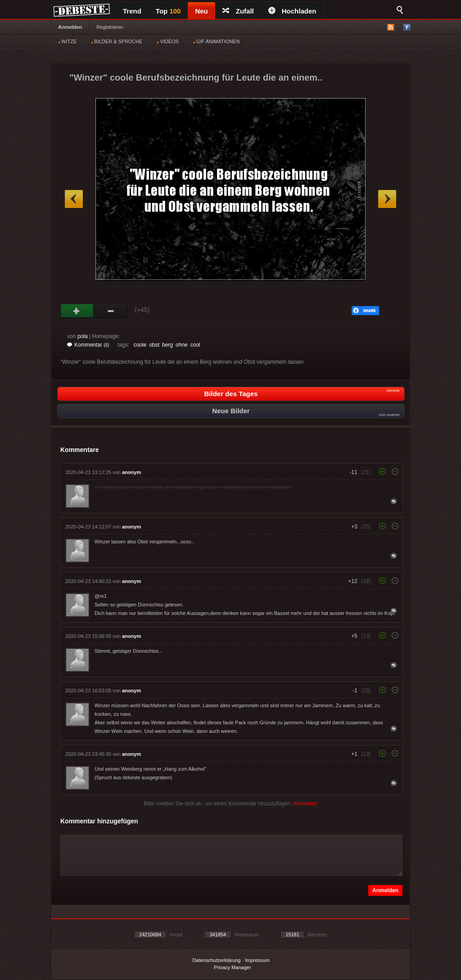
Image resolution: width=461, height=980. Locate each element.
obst (154, 345)
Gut (77, 311)
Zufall (238, 11)
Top (168, 11)
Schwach (111, 311)
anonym (131, 472)
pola (83, 336)
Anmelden (70, 27)
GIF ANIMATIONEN (216, 41)
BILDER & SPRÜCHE (117, 41)
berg (167, 345)
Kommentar (88, 345)
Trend (132, 11)
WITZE (67, 41)
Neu (201, 11)
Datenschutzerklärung (216, 960)
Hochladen (292, 11)
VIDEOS (168, 41)
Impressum (257, 960)
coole (140, 345)
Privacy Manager (233, 967)
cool (195, 345)
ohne (182, 345)
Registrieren (110, 27)
